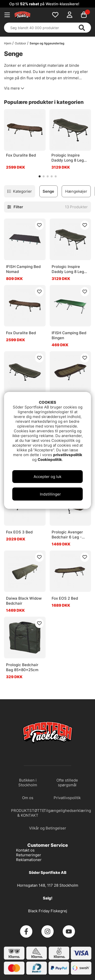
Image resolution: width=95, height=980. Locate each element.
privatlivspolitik (68, 455)
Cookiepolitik (50, 460)
